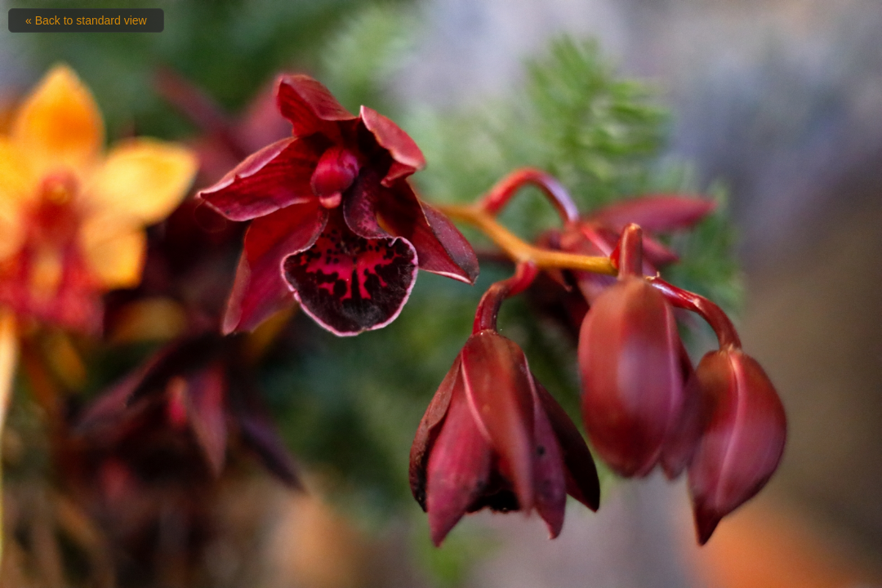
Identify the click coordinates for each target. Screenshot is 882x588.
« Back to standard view (86, 20)
